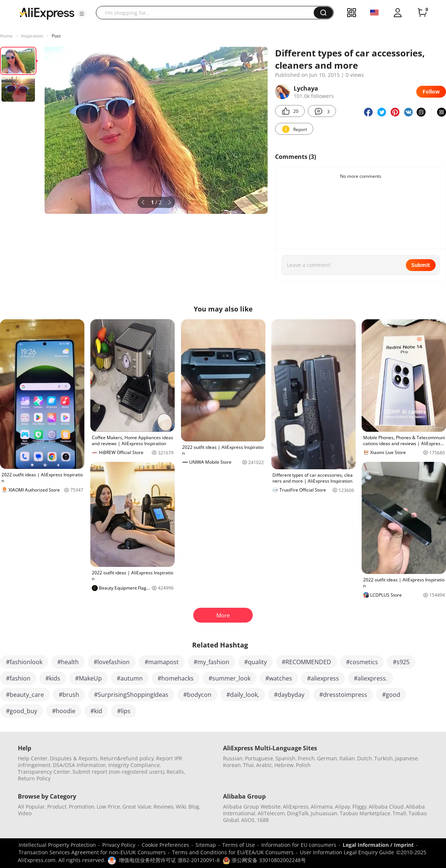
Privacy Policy (119, 845)
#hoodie (64, 711)
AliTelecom (271, 813)
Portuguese (259, 758)
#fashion (18, 678)
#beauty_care (25, 695)
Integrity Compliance (134, 765)
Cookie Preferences (165, 845)
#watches (279, 678)
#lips (124, 711)
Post (56, 36)
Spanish (285, 758)
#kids (53, 678)
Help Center (33, 758)
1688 (263, 820)
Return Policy (34, 778)
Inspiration (32, 36)
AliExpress (296, 807)
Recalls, (176, 772)
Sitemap (206, 845)
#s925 (401, 662)
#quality (256, 662)
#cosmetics (362, 662)
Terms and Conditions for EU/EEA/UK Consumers (233, 852)
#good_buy (22, 711)
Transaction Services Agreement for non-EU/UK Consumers (92, 852)
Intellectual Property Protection (57, 845)
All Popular (31, 807)
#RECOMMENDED (306, 662)
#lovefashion (112, 662)
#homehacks (176, 678)
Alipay (342, 807)
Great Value (137, 807)
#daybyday (289, 695)
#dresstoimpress (343, 695)
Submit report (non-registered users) (118, 772)
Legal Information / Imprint (378, 845)
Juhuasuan (324, 813)
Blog (194, 807)
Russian (233, 758)
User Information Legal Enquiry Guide (347, 852)
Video (25, 813)
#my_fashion (211, 662)
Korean (232, 765)
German (327, 758)
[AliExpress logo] (47, 13)
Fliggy (359, 807)
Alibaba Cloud (386, 807)
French (306, 758)
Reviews (164, 807)
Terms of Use (239, 845)
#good (391, 695)
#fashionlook (24, 662)
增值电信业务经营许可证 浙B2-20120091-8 (169, 860)
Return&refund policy (127, 758)
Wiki (181, 807)
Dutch (365, 758)
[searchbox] (208, 13)
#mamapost (162, 662)
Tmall (399, 813)
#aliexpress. (371, 678)
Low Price (108, 807)
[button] (82, 14)
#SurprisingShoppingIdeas (131, 695)
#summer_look (230, 678)
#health (68, 662)
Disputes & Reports (74, 758)
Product (57, 807)
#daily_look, (243, 695)
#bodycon (197, 695)
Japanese (406, 758)
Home (6, 36)
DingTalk (298, 813)
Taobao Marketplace (365, 813)
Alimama (322, 807)
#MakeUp (88, 678)
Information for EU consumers (299, 845)
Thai (248, 765)
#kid (96, 711)
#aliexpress (323, 678)
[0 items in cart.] (422, 13)
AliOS (248, 820)
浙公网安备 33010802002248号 (264, 860)
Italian (347, 758)
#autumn (130, 678)
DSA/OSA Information (79, 765)
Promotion (82, 807)
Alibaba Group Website (252, 807)
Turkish (384, 758)
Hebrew (284, 765)
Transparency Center (44, 772)
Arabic (264, 765)
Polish (303, 765)
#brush (69, 695)
